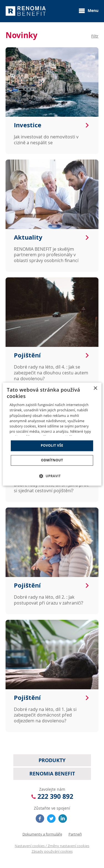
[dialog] (52, 434)
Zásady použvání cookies (52, 851)
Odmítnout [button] (52, 460)
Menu (88, 11)
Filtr (95, 36)
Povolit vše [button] (52, 446)
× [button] (95, 388)
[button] (52, 476)
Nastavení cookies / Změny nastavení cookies (52, 846)
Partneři (75, 834)
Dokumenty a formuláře (42, 834)
